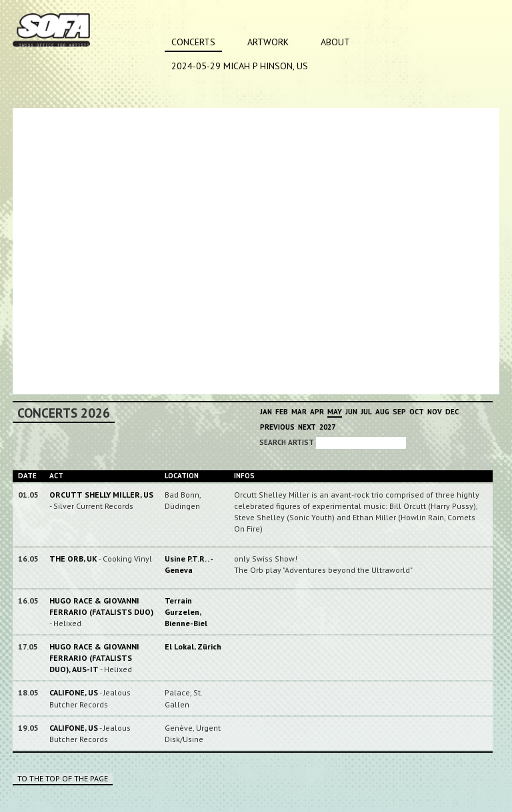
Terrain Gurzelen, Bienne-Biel (186, 612)
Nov (435, 412)
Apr (317, 412)
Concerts (193, 42)
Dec (452, 412)
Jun (351, 412)
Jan (266, 412)
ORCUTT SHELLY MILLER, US (101, 495)
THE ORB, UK (73, 559)
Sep (399, 412)
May (335, 412)
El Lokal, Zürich (193, 646)
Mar (299, 412)
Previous (277, 427)
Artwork (268, 42)
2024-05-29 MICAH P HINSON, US (240, 66)
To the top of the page (63, 778)
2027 (327, 427)
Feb (282, 412)
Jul (366, 412)
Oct (417, 412)
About (335, 42)
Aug (382, 412)
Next (307, 427)
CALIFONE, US (74, 692)
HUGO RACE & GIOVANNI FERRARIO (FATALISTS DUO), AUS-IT (94, 658)
